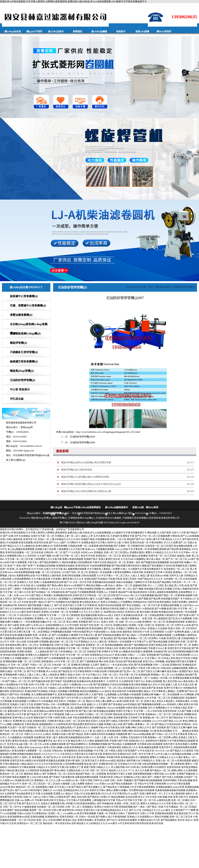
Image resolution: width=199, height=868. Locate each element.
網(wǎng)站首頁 (13, 31)
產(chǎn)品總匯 (99, 31)
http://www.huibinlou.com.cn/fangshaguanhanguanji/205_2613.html (108, 432)
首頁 (151, 287)
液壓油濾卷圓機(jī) (21, 315)
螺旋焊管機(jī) (18, 343)
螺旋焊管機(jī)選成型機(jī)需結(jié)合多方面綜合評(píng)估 (91, 484)
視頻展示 (121, 31)
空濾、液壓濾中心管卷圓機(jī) (28, 306)
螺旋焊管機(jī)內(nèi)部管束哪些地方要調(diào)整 (86, 491)
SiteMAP (135, 523)
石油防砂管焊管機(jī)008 (83, 442)
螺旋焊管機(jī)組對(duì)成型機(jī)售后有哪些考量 (86, 462)
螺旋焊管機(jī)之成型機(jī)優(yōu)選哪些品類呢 (85, 477)
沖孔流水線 (17, 399)
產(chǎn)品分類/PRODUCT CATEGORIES (26, 292)
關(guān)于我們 (34, 31)
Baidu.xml (114, 523)
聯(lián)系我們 (164, 31)
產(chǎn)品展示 (56, 31)
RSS (106, 523)
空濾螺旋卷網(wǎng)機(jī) (25, 334)
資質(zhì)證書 (142, 31)
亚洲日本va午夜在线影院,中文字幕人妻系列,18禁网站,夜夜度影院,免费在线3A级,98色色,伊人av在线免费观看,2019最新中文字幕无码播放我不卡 (73, 2)
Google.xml (125, 523)
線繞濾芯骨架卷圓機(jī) (24, 362)
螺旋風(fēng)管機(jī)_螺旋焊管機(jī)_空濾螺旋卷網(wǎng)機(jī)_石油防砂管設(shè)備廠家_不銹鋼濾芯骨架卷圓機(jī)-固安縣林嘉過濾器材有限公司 (105, 518)
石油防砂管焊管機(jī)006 (83, 437)
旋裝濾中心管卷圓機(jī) (24, 296)
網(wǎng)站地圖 (95, 523)
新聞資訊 (78, 31)
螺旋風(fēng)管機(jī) (22, 371)
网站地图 (152, 533)
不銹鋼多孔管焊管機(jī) (24, 352)
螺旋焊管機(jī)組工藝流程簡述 (77, 470)
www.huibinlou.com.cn (31, 446)
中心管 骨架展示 (20, 390)
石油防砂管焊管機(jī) (23, 380)
